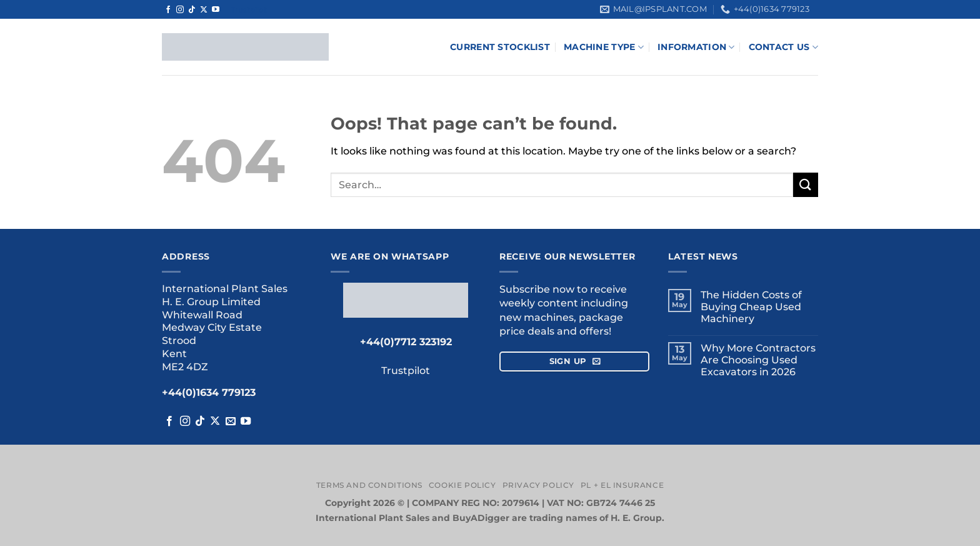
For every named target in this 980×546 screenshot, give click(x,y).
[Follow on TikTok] (192, 10)
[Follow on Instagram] (180, 10)
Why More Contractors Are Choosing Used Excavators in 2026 (758, 360)
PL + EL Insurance (622, 485)
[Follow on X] (204, 10)
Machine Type (604, 47)
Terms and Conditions (369, 485)
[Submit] (806, 185)
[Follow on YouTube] (216, 10)
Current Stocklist (500, 47)
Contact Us (783, 47)
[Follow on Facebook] (168, 10)
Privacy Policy (539, 485)
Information (696, 47)
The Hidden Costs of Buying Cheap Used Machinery (751, 307)
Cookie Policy (462, 485)
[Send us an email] (231, 422)
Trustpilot (249, 10)
